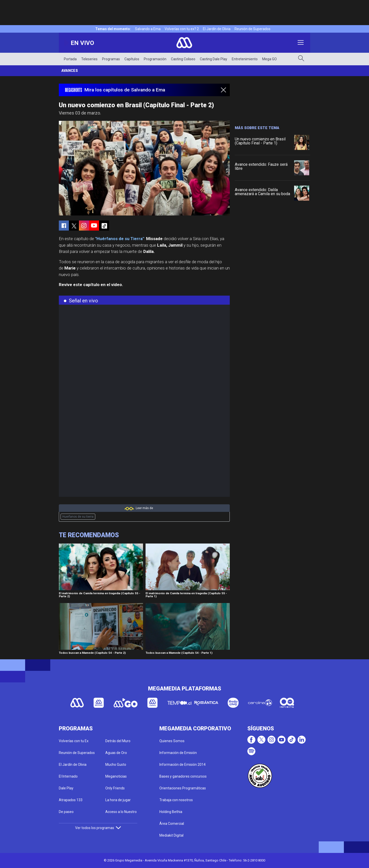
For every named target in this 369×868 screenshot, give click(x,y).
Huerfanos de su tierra (78, 517)
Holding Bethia (171, 812)
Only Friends (115, 788)
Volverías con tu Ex (74, 741)
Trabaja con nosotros (176, 800)
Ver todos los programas (98, 828)
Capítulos (132, 59)
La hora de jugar (118, 800)
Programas (111, 59)
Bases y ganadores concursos (183, 776)
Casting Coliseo (183, 59)
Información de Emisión (178, 753)
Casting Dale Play (214, 59)
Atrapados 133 (71, 800)
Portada (70, 59)
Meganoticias (116, 776)
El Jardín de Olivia (217, 29)
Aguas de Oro (116, 753)
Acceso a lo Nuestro (121, 812)
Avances (70, 71)
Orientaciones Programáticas (183, 788)
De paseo (66, 812)
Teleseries (89, 59)
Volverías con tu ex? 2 (182, 29)
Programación (155, 59)
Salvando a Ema (148, 29)
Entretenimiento (245, 59)
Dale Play (66, 788)
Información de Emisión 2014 (182, 765)
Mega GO (269, 59)
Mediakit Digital (171, 835)
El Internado (68, 776)
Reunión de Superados (252, 29)
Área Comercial (172, 824)
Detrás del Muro (118, 741)
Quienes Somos (172, 741)
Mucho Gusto (116, 765)
